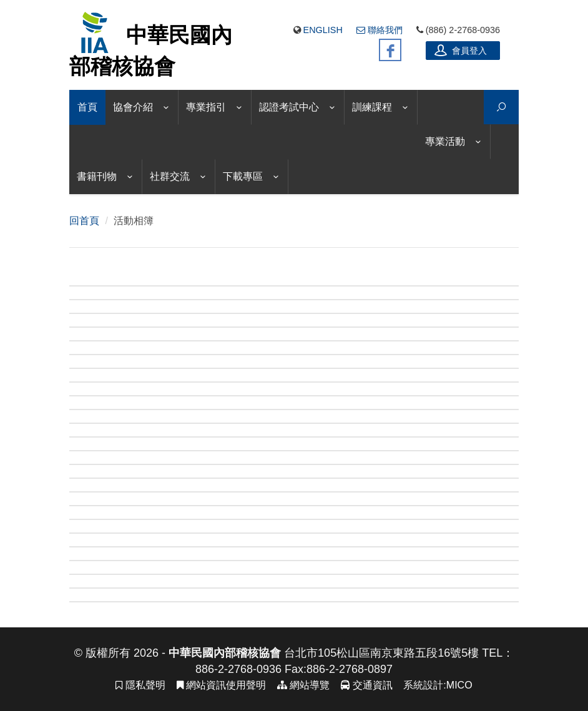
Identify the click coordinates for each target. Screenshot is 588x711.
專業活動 (445, 141)
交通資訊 (366, 685)
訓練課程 (372, 107)
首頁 (87, 107)
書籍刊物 (97, 176)
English (323, 30)
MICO (459, 685)
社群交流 (170, 176)
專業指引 (206, 107)
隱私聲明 (140, 685)
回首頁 (84, 221)
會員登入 (461, 50)
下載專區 (243, 176)
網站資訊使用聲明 (221, 685)
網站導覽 (303, 685)
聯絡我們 (380, 30)
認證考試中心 (289, 107)
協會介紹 (133, 107)
